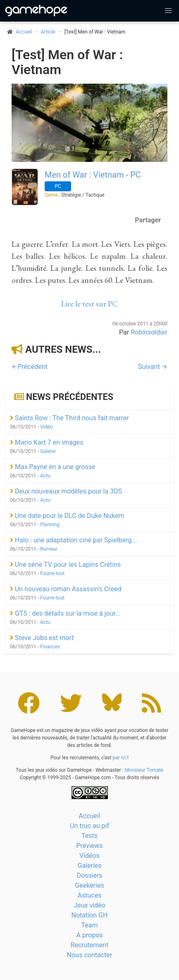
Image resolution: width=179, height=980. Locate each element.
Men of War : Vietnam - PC (93, 175)
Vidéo (47, 427)
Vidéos (89, 856)
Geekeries (89, 885)
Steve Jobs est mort (42, 638)
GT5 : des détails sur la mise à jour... (65, 613)
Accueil (89, 816)
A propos (89, 935)
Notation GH (90, 915)
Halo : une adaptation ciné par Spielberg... (73, 540)
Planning (50, 525)
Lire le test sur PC (89, 304)
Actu (45, 476)
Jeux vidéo (89, 905)
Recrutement (89, 945)
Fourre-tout (52, 573)
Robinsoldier (149, 332)
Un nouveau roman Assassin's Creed (66, 589)
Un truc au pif (89, 826)
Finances (50, 647)
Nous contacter (89, 955)
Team (90, 925)
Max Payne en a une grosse (53, 467)
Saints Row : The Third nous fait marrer (69, 418)
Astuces (90, 895)
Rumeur (49, 549)
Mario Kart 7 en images (47, 442)
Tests (89, 836)
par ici (119, 758)
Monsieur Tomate (144, 770)
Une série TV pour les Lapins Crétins (65, 565)
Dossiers (89, 875)
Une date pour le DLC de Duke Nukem (67, 516)
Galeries (89, 866)
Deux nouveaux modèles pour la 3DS (66, 491)
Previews (89, 846)
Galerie (48, 451)
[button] (168, 11)
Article (48, 32)
